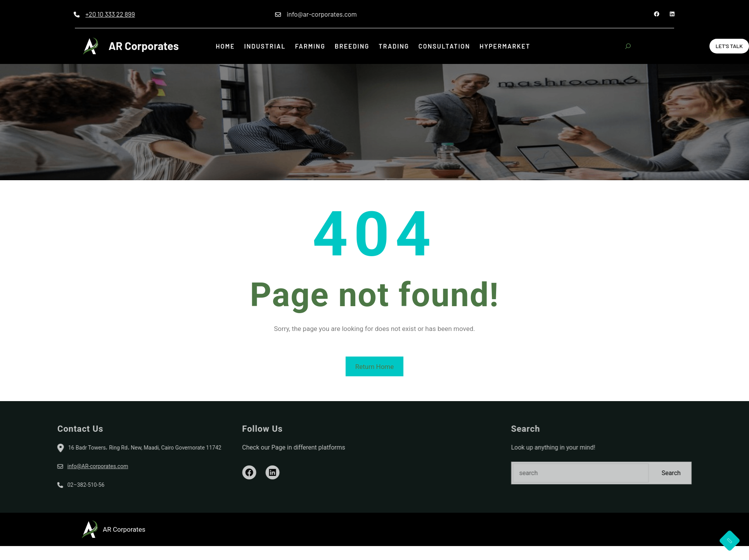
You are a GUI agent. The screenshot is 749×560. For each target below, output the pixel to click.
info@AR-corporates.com (40, 466)
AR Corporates (144, 46)
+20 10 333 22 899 (80, 14)
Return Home (375, 367)
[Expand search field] (628, 46)
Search (729, 473)
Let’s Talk (729, 46)
